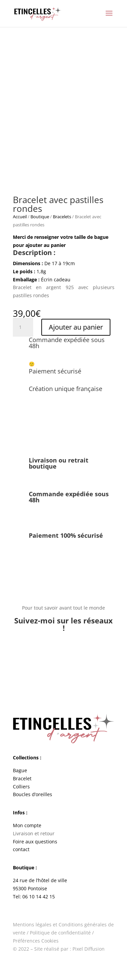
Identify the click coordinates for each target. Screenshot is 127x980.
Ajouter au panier (76, 327)
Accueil (20, 217)
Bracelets (62, 217)
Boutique (40, 217)
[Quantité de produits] (23, 327)
